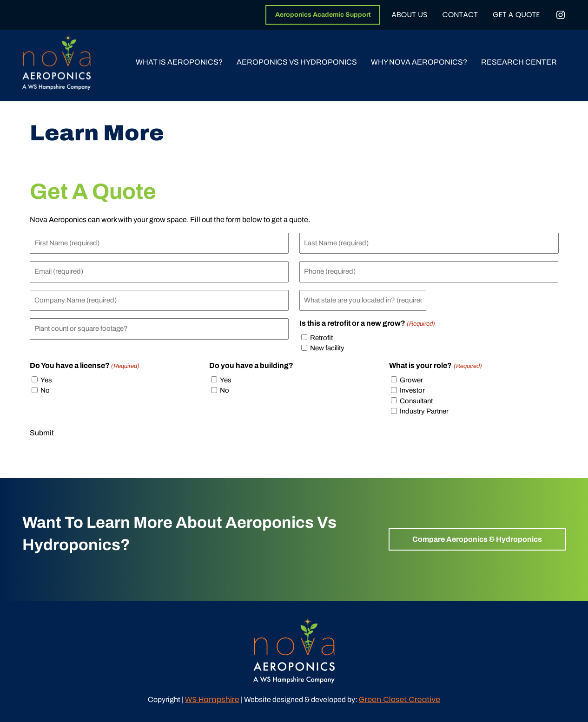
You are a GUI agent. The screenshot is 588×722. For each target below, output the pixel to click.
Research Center (519, 62)
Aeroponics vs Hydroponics (297, 62)
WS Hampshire (212, 699)
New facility (327, 348)
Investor (412, 390)
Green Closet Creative (400, 699)
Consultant (416, 401)
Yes (46, 380)
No (45, 390)
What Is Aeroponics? (179, 62)
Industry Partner (424, 411)
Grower (411, 380)
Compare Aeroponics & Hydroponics (477, 539)
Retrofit (321, 338)
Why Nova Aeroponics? (419, 62)
